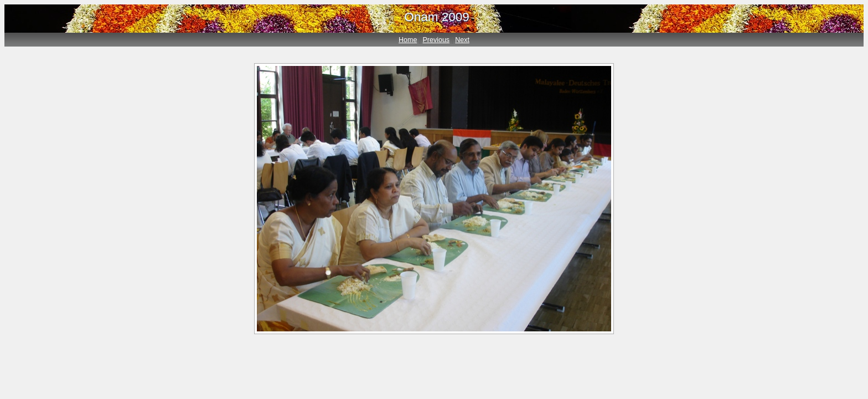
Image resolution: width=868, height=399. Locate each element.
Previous (436, 40)
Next (462, 40)
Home (408, 40)
